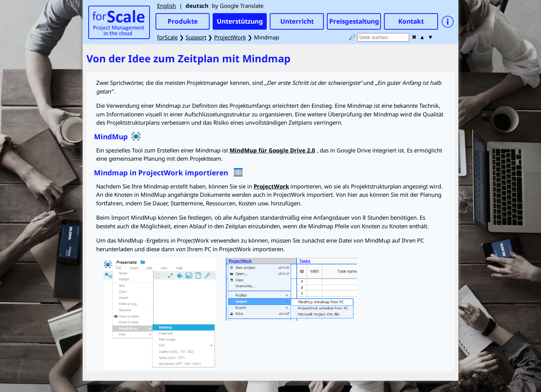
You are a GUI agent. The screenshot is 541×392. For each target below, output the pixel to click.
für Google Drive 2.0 (272, 150)
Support (196, 37)
